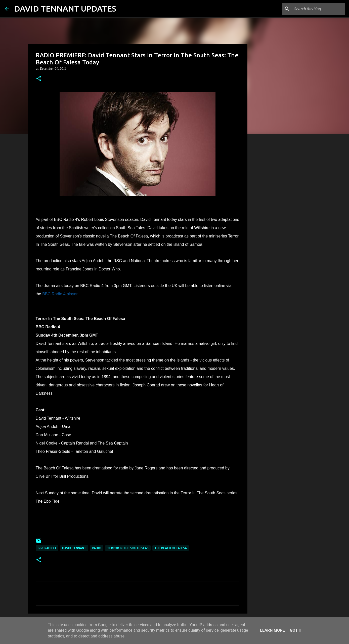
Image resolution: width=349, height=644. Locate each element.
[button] (39, 79)
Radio (97, 548)
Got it (296, 630)
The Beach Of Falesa (171, 548)
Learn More (272, 630)
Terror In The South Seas (128, 548)
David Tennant (74, 548)
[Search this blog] (319, 9)
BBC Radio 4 (47, 548)
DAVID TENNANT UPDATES (65, 9)
